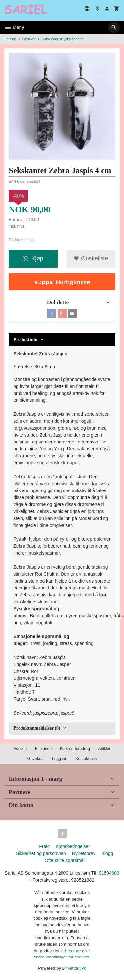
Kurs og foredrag (75, 749)
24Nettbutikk (74, 968)
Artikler (104, 749)
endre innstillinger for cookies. (62, 957)
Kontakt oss (86, 759)
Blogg (107, 853)
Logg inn (60, 759)
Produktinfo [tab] (25, 339)
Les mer (74, 951)
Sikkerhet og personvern (41, 853)
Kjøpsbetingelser (73, 846)
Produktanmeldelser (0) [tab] (37, 728)
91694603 (109, 873)
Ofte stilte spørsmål (65, 860)
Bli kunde (43, 749)
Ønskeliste (91, 258)
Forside (10, 39)
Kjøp (33, 258)
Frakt (44, 846)
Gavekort (36, 759)
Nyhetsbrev (84, 853)
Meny (14, 27)
